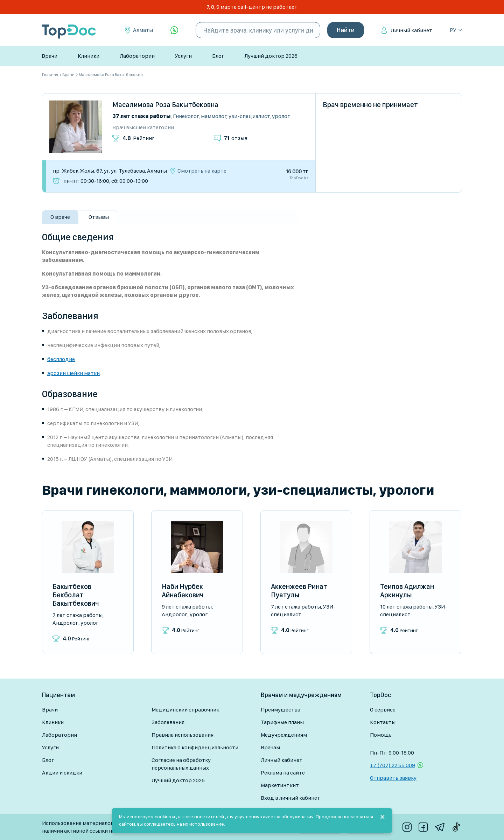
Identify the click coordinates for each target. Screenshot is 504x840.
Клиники (89, 56)
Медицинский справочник (185, 710)
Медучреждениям (284, 735)
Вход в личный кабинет (290, 798)
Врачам (270, 747)
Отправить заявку (393, 778)
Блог (218, 56)
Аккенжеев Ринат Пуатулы (299, 591)
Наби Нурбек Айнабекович (183, 591)
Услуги (183, 56)
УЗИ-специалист (249, 116)
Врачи (50, 56)
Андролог (65, 623)
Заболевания (168, 722)
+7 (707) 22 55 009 (393, 765)
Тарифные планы (282, 722)
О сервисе (383, 710)
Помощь (381, 735)
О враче (60, 217)
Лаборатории (137, 56)
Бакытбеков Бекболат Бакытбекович (76, 595)
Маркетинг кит (280, 785)
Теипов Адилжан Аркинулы (407, 591)
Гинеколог (186, 116)
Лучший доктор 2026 (271, 56)
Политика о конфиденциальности (195, 747)
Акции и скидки (62, 773)
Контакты (383, 722)
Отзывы (99, 217)
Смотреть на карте (202, 171)
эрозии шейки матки (73, 373)
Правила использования (183, 735)
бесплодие (61, 359)
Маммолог (214, 116)
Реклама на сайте (283, 773)
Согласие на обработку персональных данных (181, 764)
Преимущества (281, 710)
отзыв (236, 138)
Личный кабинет (411, 30)
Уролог (281, 116)
